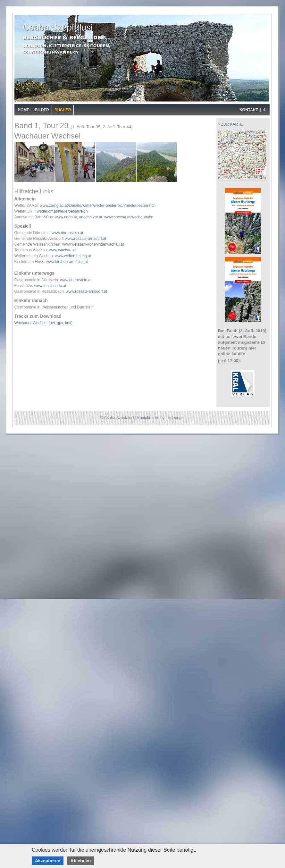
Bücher (63, 110)
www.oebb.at (66, 217)
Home (23, 110)
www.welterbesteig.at (73, 256)
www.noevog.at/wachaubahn (129, 217)
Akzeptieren (48, 861)
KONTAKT (249, 110)
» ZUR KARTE (231, 124)
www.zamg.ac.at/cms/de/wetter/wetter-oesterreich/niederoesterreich (98, 206)
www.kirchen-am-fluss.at (67, 262)
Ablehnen (81, 861)
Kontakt (144, 418)
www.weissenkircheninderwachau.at (93, 244)
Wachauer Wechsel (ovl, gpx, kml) (43, 323)
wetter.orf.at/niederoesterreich (62, 211)
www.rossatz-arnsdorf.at (86, 239)
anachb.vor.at (91, 217)
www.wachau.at (62, 250)
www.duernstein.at (67, 233)
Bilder (42, 110)
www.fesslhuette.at (50, 286)
